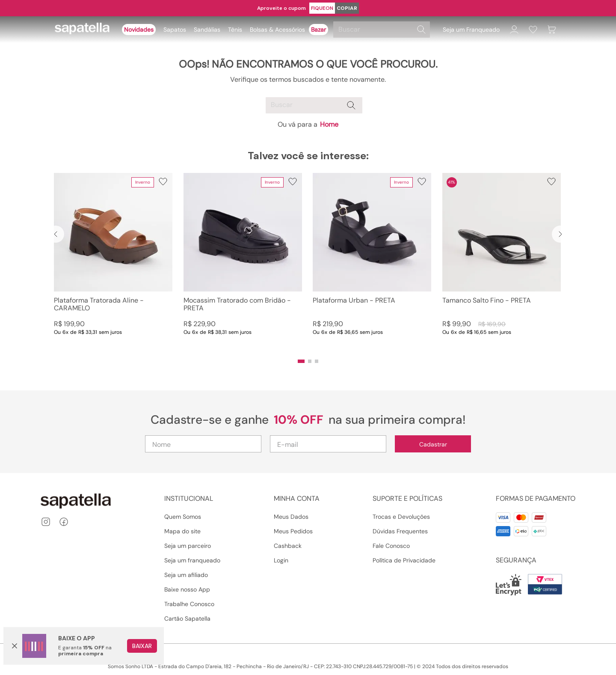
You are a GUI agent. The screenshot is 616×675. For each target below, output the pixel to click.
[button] (301, 361)
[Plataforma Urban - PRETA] (372, 263)
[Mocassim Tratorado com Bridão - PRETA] (243, 263)
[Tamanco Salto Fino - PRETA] (502, 263)
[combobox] (383, 30)
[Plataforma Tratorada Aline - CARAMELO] (113, 263)
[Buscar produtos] (421, 30)
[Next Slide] (560, 234)
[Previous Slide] (56, 234)
